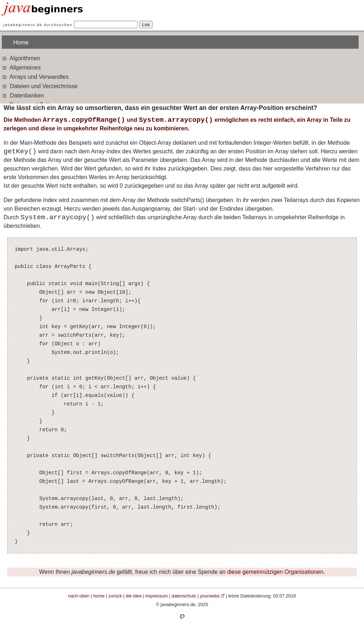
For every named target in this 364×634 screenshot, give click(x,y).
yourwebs (210, 596)
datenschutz (184, 596)
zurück (115, 596)
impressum (157, 596)
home (99, 596)
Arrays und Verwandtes (35, 76)
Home (21, 42)
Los (146, 25)
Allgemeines (21, 67)
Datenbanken (23, 95)
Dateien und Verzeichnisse (40, 86)
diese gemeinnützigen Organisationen (275, 572)
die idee (134, 596)
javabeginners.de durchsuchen (38, 25)
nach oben (79, 596)
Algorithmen (21, 58)
